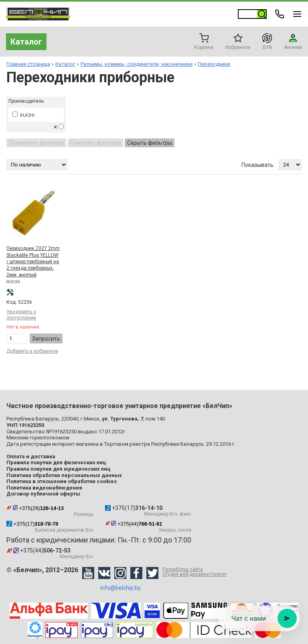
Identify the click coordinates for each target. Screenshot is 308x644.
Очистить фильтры (95, 143)
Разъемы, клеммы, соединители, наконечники (137, 64)
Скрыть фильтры (150, 143)
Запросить (46, 339)
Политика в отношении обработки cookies (62, 481)
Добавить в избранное (32, 351)
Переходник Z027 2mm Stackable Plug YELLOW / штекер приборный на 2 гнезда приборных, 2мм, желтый (33, 262)
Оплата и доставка (31, 456)
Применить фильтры (36, 143)
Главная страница (28, 64)
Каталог (26, 42)
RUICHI (23, 115)
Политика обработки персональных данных (64, 475)
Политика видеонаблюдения (44, 488)
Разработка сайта (195, 572)
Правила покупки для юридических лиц (59, 469)
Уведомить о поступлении (21, 315)
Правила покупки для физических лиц (56, 462)
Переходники (214, 64)
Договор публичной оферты (43, 494)
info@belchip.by (121, 588)
